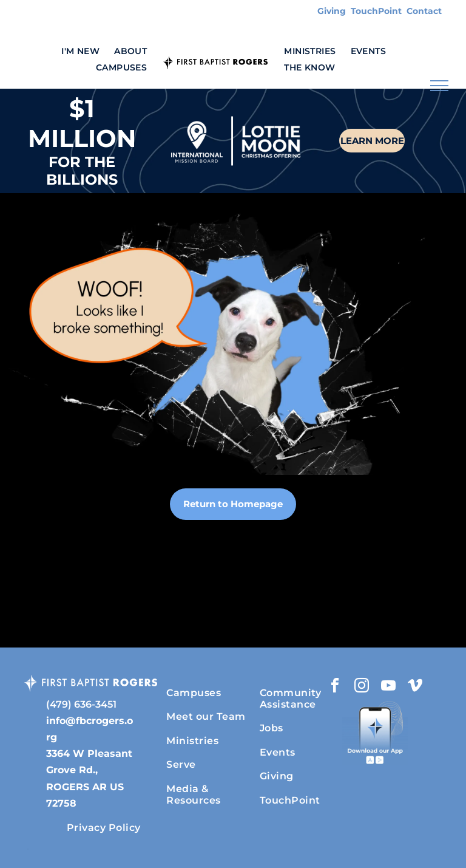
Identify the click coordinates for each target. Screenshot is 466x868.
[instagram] (362, 687)
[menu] (439, 86)
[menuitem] (80, 51)
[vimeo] (415, 687)
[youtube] (388, 687)
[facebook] (335, 687)
